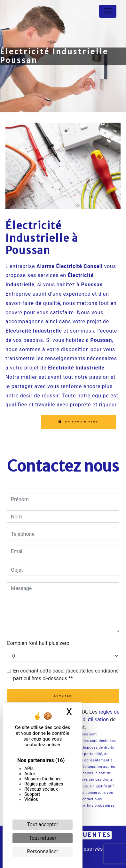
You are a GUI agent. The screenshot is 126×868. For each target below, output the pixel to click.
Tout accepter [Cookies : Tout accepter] (43, 825)
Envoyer (63, 696)
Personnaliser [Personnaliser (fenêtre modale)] (43, 851)
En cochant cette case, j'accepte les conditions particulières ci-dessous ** (66, 675)
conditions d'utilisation (83, 720)
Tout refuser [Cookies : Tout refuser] (43, 838)
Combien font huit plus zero (38, 643)
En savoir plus (79, 422)
